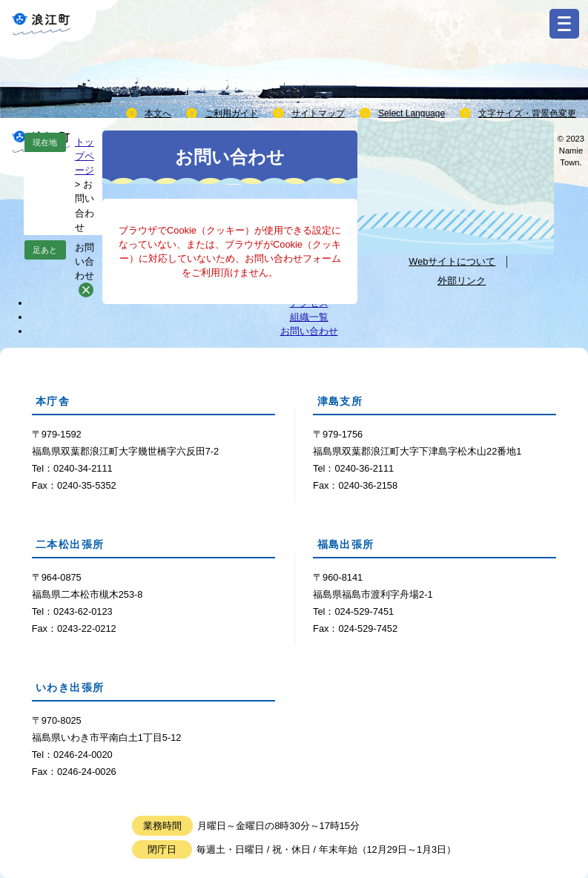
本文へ (158, 113)
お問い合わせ (85, 261)
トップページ (85, 156)
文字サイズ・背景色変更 (527, 113)
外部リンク (462, 281)
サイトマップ (318, 113)
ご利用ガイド (231, 113)
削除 (86, 290)
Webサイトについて (452, 261)
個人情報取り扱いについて (452, 236)
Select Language (412, 113)
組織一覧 (309, 317)
